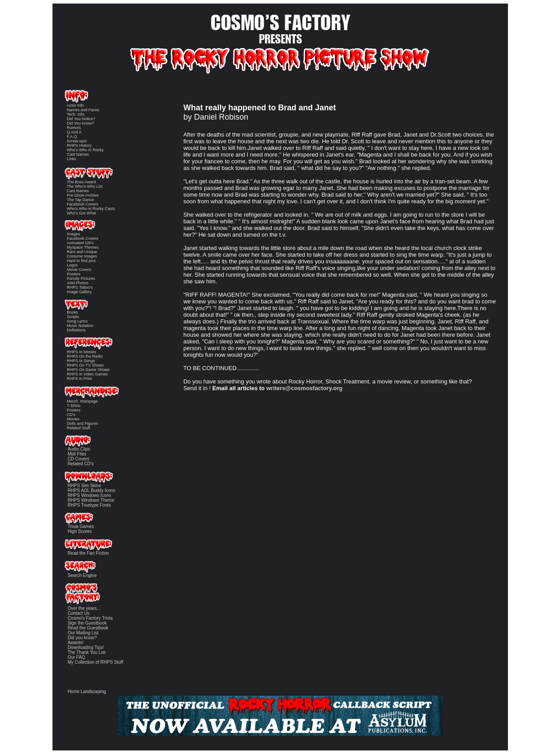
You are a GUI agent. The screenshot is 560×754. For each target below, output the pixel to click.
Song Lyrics (77, 321)
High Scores (80, 531)
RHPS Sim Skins (84, 486)
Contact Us (79, 613)
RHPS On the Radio (85, 356)
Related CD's (81, 464)
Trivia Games (81, 526)
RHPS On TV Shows (85, 365)
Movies (73, 419)
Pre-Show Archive (83, 195)
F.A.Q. (72, 137)
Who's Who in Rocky (85, 150)
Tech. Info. (76, 114)
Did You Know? (80, 123)
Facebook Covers (83, 204)
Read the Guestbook (88, 628)
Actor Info (75, 105)
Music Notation (80, 326)
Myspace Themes (83, 247)
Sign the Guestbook (87, 623)
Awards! (76, 643)
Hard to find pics (81, 261)
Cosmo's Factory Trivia (90, 618)
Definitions (76, 330)
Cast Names (78, 154)
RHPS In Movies (81, 352)
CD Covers (79, 459)
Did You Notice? (81, 119)
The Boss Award (81, 182)
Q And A (74, 132)
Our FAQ (76, 657)
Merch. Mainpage (82, 401)
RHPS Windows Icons (89, 495)
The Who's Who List (85, 186)
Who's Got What (81, 213)
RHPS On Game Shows (88, 370)
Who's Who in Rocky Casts (91, 209)
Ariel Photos (78, 283)
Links (71, 159)
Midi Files (77, 454)
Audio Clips (79, 449)
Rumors (74, 128)
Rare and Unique (82, 252)
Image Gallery (79, 292)
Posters (74, 274)
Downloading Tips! (86, 647)
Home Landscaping (87, 692)
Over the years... (84, 608)
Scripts (73, 317)
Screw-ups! (77, 141)
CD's (71, 415)
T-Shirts (74, 406)
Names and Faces (83, 110)
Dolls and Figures (82, 423)
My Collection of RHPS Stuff (95, 662)
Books (72, 312)
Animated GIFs (80, 243)
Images (73, 234)
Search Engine (82, 575)
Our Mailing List (83, 633)
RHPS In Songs (81, 361)
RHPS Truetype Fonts (89, 505)
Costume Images (82, 256)
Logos (72, 265)
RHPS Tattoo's (80, 287)
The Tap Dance (80, 200)
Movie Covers (79, 270)
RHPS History (79, 145)
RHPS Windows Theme (91, 500)
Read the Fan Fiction (88, 553)
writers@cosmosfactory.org (304, 388)
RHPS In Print (79, 379)
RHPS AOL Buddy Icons (91, 490)
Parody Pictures (81, 278)
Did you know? (82, 638)
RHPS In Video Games (87, 374)
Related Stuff (78, 428)
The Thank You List (87, 652)
